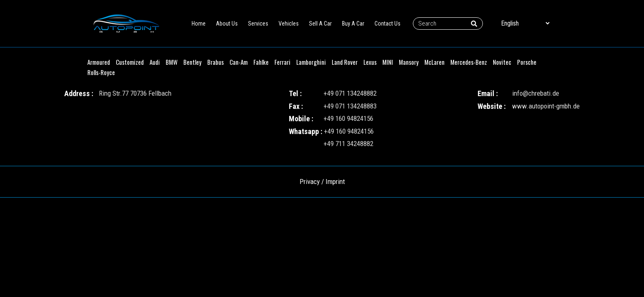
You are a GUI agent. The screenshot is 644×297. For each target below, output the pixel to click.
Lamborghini (311, 62)
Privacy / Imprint (322, 181)
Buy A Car (353, 24)
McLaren (434, 62)
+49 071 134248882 (350, 93)
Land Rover (345, 62)
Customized (130, 62)
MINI (388, 62)
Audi (155, 62)
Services (258, 24)
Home (199, 24)
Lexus (370, 62)
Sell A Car (320, 24)
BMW (172, 62)
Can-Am (239, 62)
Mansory (409, 62)
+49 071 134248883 (350, 106)
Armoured (99, 62)
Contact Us (388, 24)
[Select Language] (525, 23)
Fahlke (261, 62)
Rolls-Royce (101, 72)
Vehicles (289, 24)
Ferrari (282, 62)
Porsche (527, 62)
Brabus (215, 62)
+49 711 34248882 (348, 144)
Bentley (192, 62)
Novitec (502, 62)
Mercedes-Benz (469, 62)
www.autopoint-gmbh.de (546, 106)
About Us (227, 24)
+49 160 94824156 (348, 118)
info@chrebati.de (536, 93)
